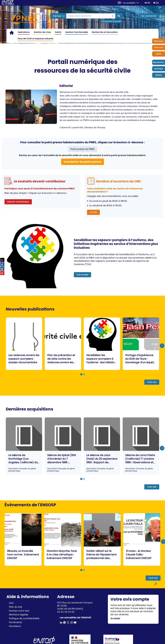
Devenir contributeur (18, 202)
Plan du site (16, 607)
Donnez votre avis (19, 611)
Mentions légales (19, 615)
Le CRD (93, 212)
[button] (81, 374)
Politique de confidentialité (24, 618)
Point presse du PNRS (82, 149)
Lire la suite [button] (82, 275)
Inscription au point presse (82, 162)
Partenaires (16, 622)
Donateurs (15, 626)
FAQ (11, 603)
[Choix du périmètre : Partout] (58, 16)
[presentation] (162, 346)
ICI (83, 117)
